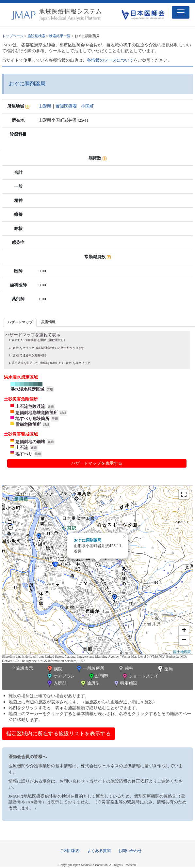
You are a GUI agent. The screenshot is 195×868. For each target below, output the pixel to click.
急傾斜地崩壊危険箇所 (37, 413)
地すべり (24, 454)
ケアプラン (60, 677)
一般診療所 (90, 669)
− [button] (184, 640)
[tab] (20, 322)
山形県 (45, 106)
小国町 (87, 106)
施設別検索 (36, 36)
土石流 (22, 448)
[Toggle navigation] (181, 12)
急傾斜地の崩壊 (30, 442)
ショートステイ (140, 677)
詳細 (50, 389)
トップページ (13, 36)
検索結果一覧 (60, 36)
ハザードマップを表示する (97, 463)
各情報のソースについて (110, 60)
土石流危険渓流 (30, 406)
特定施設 (125, 684)
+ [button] (184, 631)
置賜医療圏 (66, 106)
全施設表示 (22, 668)
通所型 (89, 684)
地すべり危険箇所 (32, 419)
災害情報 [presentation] (48, 322)
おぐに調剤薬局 (88, 540)
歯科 (125, 669)
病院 (54, 669)
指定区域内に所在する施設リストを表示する (58, 733)
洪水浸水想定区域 (27, 389)
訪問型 (98, 677)
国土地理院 (182, 652)
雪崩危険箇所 (28, 424)
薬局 (165, 669)
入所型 (56, 684)
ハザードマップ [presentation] (20, 322)
